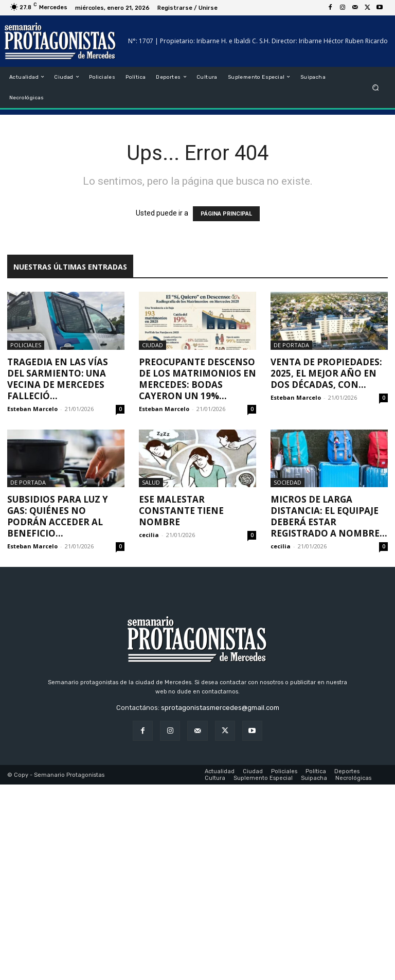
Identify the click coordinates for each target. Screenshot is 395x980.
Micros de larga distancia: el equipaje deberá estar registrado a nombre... (329, 516)
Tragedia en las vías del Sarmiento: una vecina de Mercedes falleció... (58, 379)
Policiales (26, 345)
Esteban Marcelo (32, 409)
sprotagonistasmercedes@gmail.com (220, 708)
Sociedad (288, 482)
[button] (376, 87)
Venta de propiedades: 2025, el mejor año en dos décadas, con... (326, 373)
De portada (291, 345)
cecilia (149, 535)
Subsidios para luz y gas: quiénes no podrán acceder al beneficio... (58, 516)
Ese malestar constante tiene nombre (181, 511)
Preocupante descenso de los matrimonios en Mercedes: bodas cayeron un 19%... (197, 379)
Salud (151, 482)
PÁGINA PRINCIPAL (226, 214)
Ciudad (152, 345)
